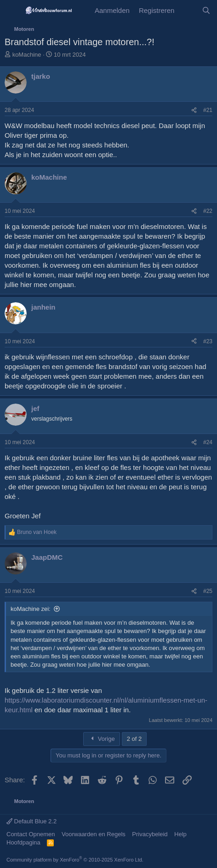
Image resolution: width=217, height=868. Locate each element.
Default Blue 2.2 (31, 821)
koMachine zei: (31, 609)
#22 (208, 211)
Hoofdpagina (23, 842)
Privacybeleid (150, 834)
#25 (208, 591)
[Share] (194, 110)
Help (180, 834)
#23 (208, 341)
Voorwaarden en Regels (94, 834)
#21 (208, 110)
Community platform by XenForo (75, 860)
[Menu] (13, 11)
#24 (208, 442)
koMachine (27, 55)
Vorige (101, 739)
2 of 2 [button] (134, 739)
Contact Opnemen (31, 834)
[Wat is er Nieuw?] (188, 10)
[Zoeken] (206, 10)
